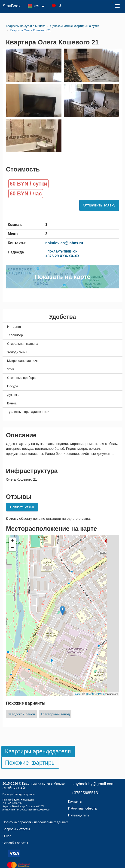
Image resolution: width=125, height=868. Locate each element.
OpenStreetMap (95, 694)
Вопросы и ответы (16, 829)
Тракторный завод (55, 714)
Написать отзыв (22, 507)
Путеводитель (79, 815)
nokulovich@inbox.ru (64, 243)
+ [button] (12, 541)
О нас (7, 836)
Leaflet (78, 694)
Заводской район (21, 714)
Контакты (75, 801)
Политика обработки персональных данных (35, 822)
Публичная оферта (82, 808)
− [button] (12, 548)
